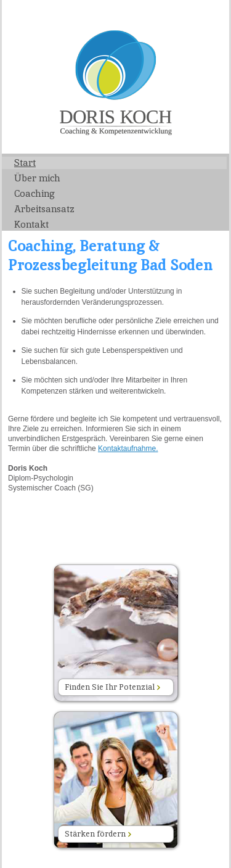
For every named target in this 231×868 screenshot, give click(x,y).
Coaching (34, 193)
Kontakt (31, 224)
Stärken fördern (98, 834)
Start (25, 163)
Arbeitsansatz (44, 209)
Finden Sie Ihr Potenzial (112, 687)
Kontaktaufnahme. (128, 448)
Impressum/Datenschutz (188, 15)
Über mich (37, 178)
